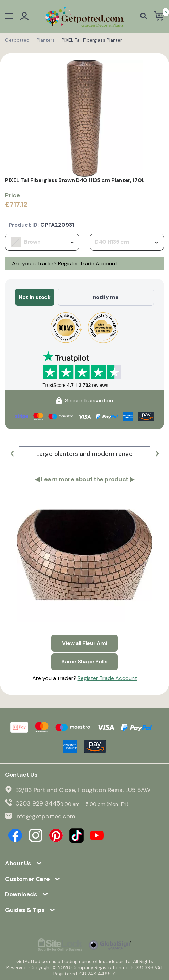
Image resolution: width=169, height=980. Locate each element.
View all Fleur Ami (84, 643)
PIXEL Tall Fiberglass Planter (92, 40)
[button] (12, 454)
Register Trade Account (88, 264)
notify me (106, 297)
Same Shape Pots (84, 662)
